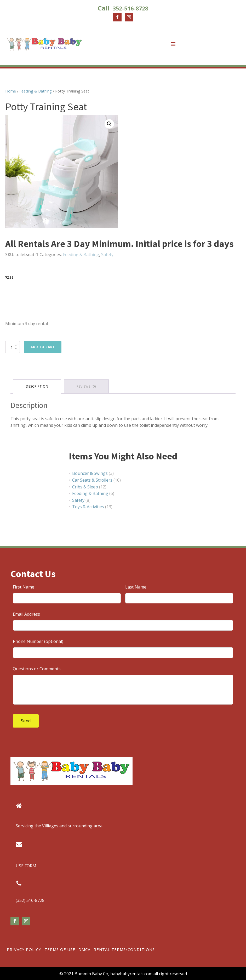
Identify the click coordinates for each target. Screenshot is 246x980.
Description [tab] (37, 386)
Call (123, 8)
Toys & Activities (88, 507)
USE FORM (26, 866)
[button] (109, 124)
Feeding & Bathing (36, 91)
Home (11, 91)
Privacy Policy (24, 949)
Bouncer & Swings (90, 473)
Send (26, 721)
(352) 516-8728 (30, 900)
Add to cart (43, 347)
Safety (107, 255)
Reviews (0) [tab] (86, 386)
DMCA (84, 949)
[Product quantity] (13, 347)
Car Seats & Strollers (92, 480)
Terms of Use (60, 949)
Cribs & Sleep (85, 487)
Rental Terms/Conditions (124, 949)
